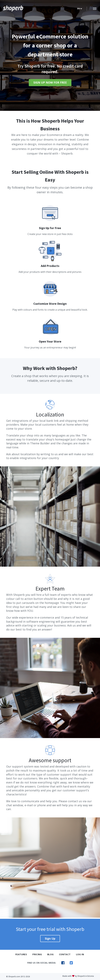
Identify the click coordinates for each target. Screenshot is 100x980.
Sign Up (50, 938)
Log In (80, 954)
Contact (65, 954)
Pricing (37, 954)
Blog (50, 954)
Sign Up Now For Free (50, 82)
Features (21, 954)
